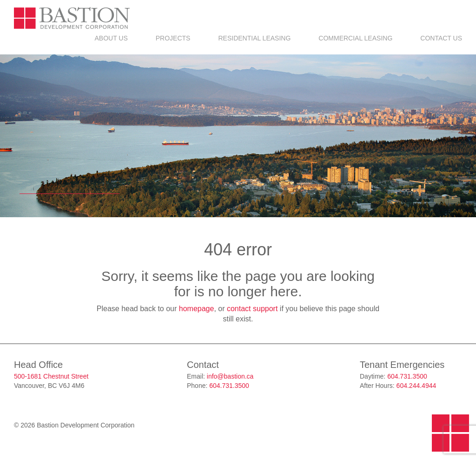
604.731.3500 (229, 386)
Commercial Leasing (355, 38)
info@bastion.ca (230, 376)
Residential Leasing (254, 38)
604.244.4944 (416, 386)
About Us (111, 38)
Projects (173, 38)
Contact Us (441, 38)
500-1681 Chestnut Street (51, 376)
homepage (197, 309)
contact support (252, 309)
